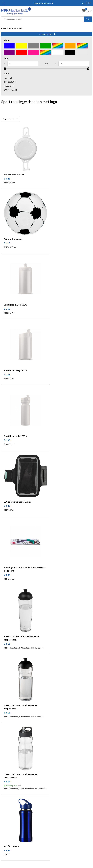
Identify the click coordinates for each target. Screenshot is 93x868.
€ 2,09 (7, 300)
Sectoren (12, 28)
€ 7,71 (52, 559)
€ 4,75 (52, 496)
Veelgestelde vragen (56, 804)
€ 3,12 (52, 365)
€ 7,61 (7, 559)
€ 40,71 (53, 683)
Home (4, 28)
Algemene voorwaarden (58, 839)
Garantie (5, 846)
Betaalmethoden (8, 842)
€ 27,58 (7, 683)
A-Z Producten (54, 807)
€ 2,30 (52, 300)
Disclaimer (52, 850)
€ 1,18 (52, 175)
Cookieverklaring (55, 842)
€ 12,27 (53, 621)
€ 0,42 (7, 175)
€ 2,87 (7, 365)
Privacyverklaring (55, 846)
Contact (5, 839)
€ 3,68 (52, 431)
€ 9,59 (7, 621)
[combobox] (43, 19)
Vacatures (5, 850)
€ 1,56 (7, 237)
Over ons (51, 800)
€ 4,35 (7, 496)
